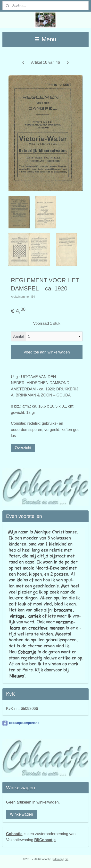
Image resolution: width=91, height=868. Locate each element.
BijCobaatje (45, 840)
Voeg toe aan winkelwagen (47, 352)
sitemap (58, 859)
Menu (45, 39)
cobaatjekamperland (21, 723)
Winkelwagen (21, 814)
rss (67, 859)
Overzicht (23, 448)
